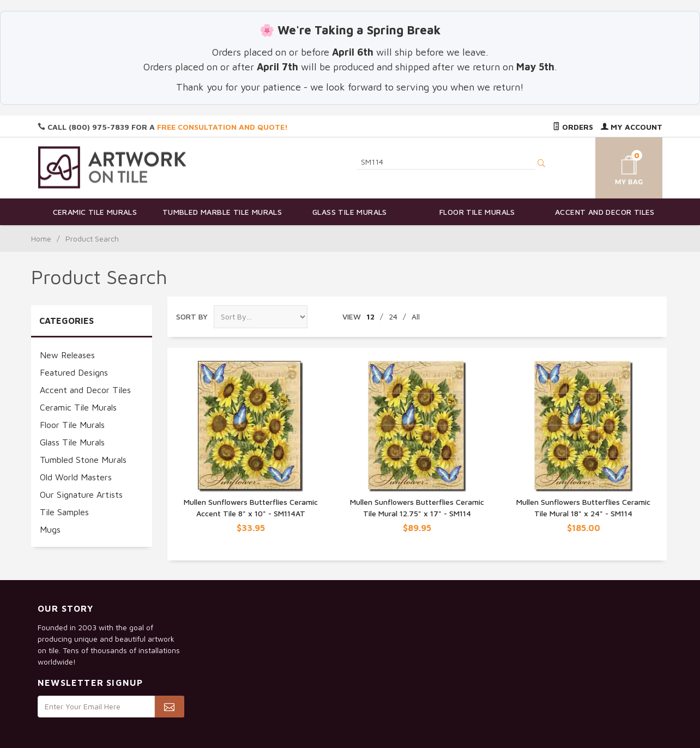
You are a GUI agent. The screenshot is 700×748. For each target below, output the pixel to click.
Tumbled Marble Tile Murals (222, 212)
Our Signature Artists (81, 494)
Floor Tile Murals (477, 212)
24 (393, 316)
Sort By (192, 316)
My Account (632, 127)
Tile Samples (64, 512)
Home (41, 239)
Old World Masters (76, 477)
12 (370, 316)
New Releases (67, 355)
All (416, 316)
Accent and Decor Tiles (605, 212)
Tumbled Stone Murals (83, 460)
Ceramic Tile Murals (95, 212)
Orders (573, 127)
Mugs (50, 529)
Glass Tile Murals (350, 212)
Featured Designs (74, 372)
